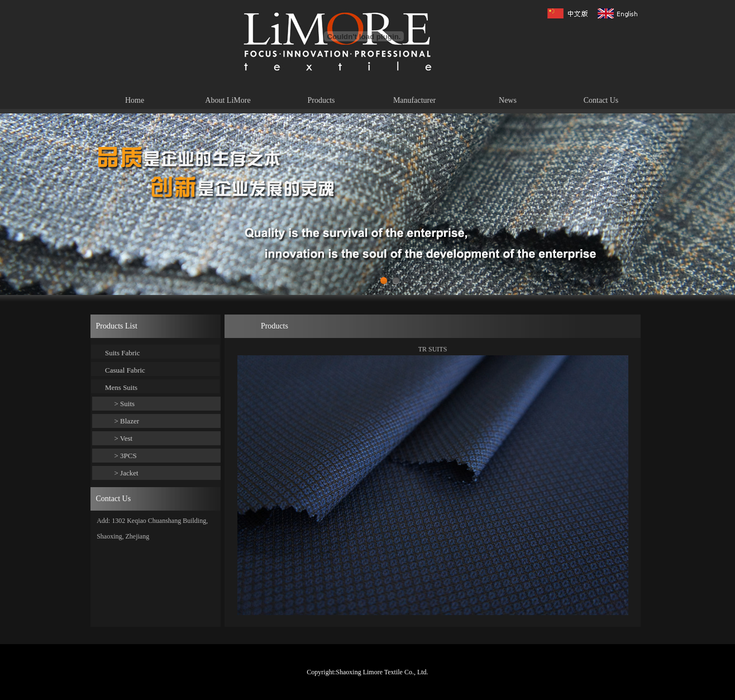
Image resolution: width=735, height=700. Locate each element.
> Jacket (127, 473)
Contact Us (601, 100)
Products (321, 100)
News (508, 100)
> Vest (124, 438)
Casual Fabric (125, 370)
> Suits (125, 404)
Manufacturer (414, 100)
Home (135, 100)
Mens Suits (121, 387)
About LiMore (228, 100)
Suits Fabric (122, 353)
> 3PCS (126, 456)
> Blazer (127, 421)
